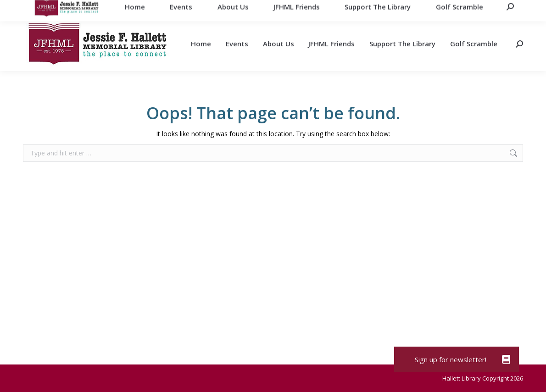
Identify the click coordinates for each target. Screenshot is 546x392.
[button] (506, 359)
